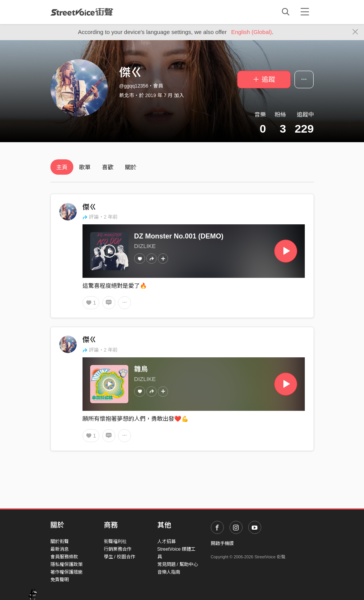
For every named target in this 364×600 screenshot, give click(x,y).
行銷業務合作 (118, 549)
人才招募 (167, 542)
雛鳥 (141, 369)
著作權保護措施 (66, 572)
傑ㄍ (89, 207)
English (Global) (252, 32)
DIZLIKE (145, 246)
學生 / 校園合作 (120, 557)
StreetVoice (82, 12)
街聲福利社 (115, 542)
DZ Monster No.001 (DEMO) (179, 236)
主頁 (62, 167)
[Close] (355, 32)
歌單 (85, 167)
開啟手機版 (222, 543)
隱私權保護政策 (66, 564)
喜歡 (108, 167)
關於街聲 (60, 542)
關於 (131, 167)
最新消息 (60, 549)
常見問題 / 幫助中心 (178, 564)
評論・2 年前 (100, 217)
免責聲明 (60, 580)
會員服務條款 (64, 557)
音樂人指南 (169, 572)
